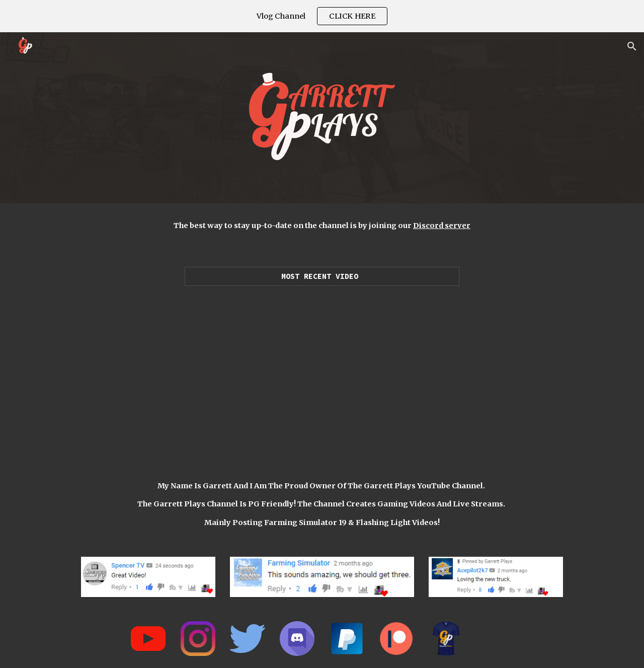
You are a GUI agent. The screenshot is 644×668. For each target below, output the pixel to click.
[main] (322, 226)
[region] (322, 16)
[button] (632, 46)
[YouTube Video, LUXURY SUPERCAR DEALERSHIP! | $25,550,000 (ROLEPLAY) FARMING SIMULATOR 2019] (322, 372)
